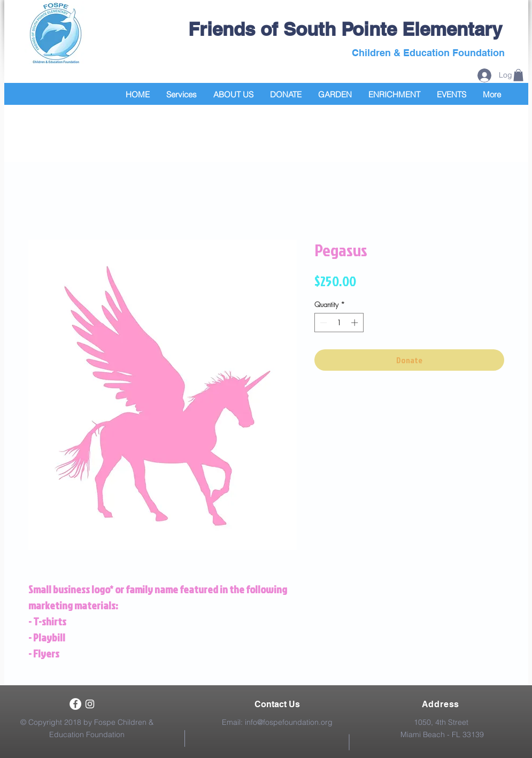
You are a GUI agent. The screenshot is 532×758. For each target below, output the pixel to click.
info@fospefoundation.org (289, 722)
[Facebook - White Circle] (75, 704)
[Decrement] (322, 323)
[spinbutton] (339, 323)
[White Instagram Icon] (90, 704)
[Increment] (356, 323)
